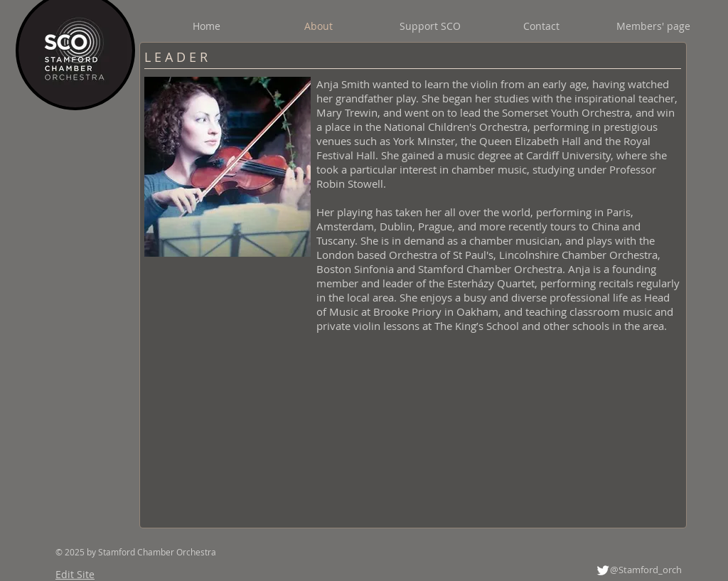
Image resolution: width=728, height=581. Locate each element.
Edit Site (75, 574)
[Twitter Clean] (603, 570)
